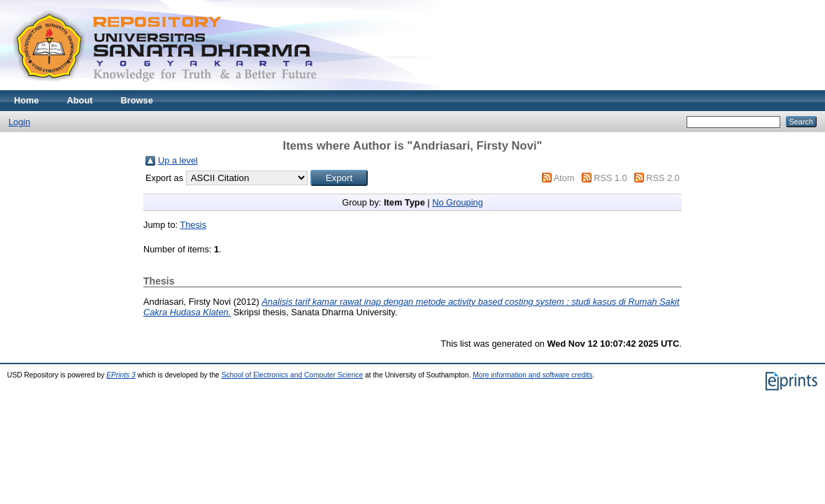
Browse (137, 100)
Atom (564, 178)
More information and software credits (532, 375)
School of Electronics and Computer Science (293, 375)
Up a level (178, 160)
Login (19, 122)
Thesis (193, 225)
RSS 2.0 (663, 178)
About (80, 100)
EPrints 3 (121, 375)
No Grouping (458, 202)
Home (27, 100)
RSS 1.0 (610, 178)
